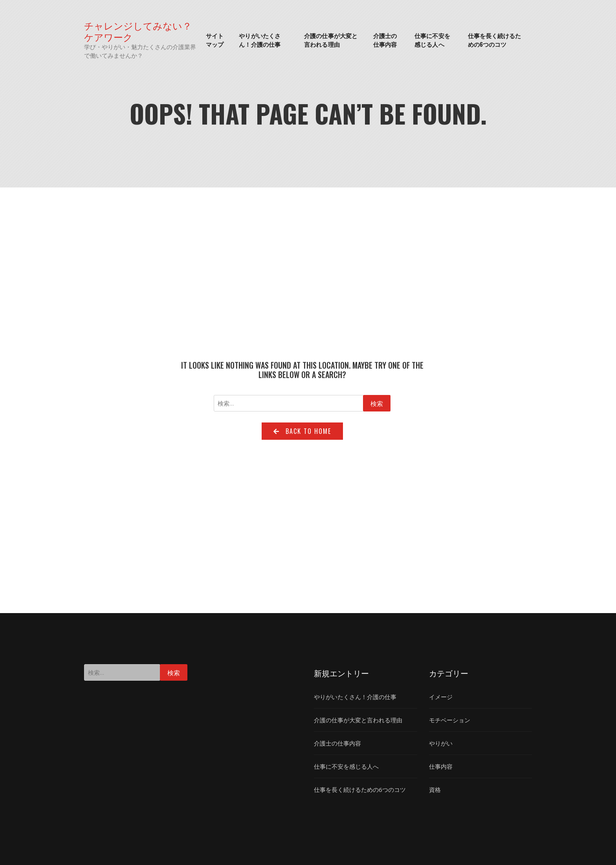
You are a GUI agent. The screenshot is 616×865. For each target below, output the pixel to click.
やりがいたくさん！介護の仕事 (260, 40)
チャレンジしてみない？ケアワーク (138, 31)
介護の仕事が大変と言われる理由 (331, 40)
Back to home (302, 431)
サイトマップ (215, 40)
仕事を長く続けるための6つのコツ (495, 40)
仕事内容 (441, 766)
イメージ (441, 697)
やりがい (441, 743)
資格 (435, 790)
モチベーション (450, 720)
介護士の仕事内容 (385, 40)
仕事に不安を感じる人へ (432, 40)
